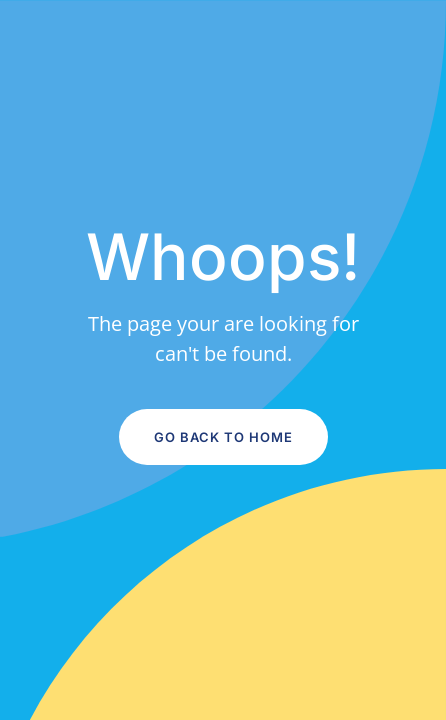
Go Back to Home (223, 437)
